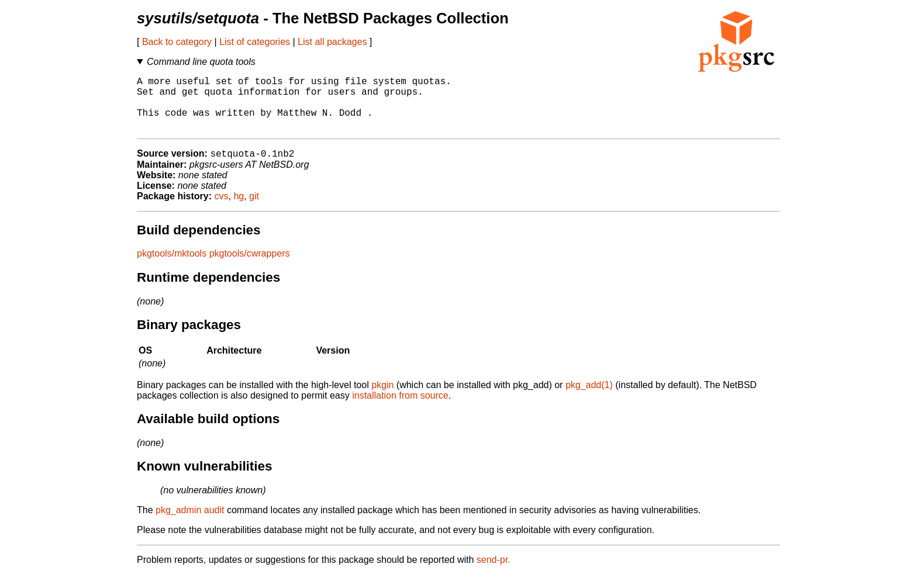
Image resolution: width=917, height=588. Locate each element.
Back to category (177, 42)
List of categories (255, 42)
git (254, 210)
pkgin (382, 398)
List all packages (332, 42)
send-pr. (494, 573)
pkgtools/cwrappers (250, 267)
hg (239, 210)
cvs (222, 210)
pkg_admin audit (190, 523)
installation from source (400, 409)
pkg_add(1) (589, 398)
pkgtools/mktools (172, 267)
